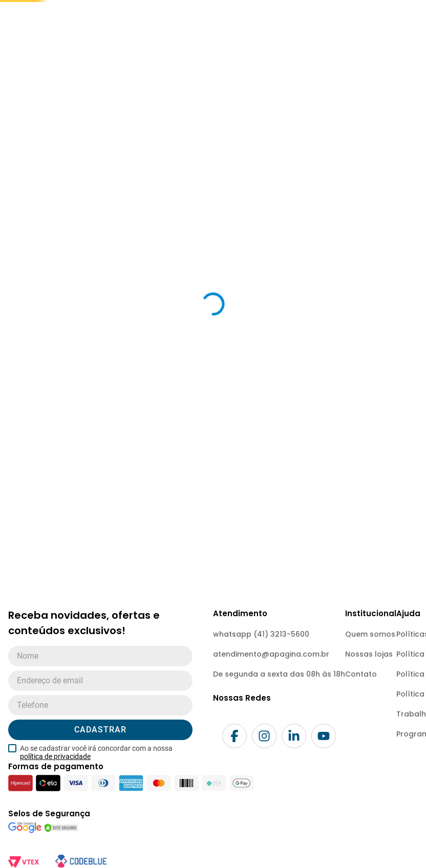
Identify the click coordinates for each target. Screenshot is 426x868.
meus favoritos (299, 78)
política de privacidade (55, 844)
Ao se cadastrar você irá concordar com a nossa (96, 840)
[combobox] (169, 54)
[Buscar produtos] (247, 54)
